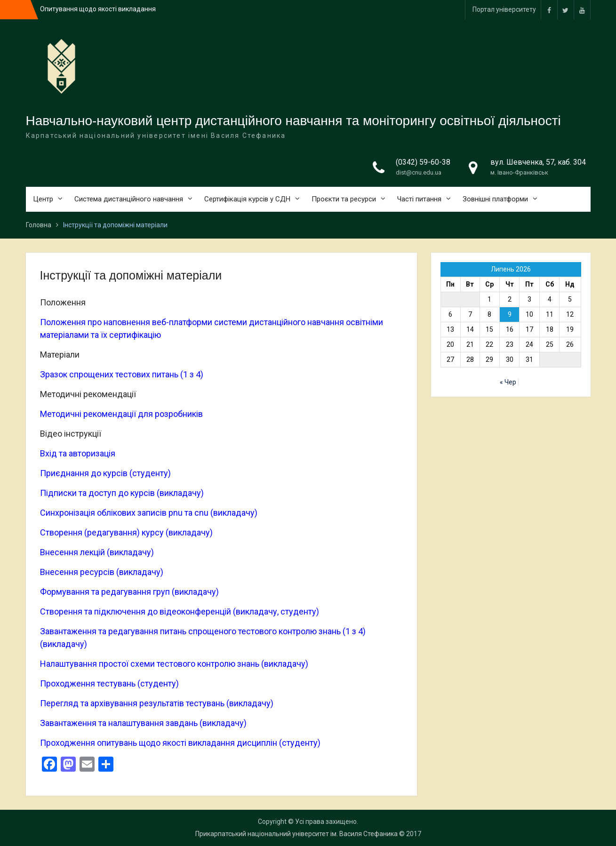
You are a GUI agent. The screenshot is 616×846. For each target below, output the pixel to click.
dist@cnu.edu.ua (419, 172)
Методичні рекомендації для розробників (121, 414)
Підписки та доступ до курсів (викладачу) (122, 493)
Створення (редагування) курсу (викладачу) (126, 532)
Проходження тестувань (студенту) (109, 683)
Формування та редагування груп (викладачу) (129, 592)
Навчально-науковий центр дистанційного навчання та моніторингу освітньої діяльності (293, 121)
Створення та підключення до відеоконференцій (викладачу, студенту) (180, 611)
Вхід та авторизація (78, 453)
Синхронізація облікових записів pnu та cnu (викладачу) (149, 513)
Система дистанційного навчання (129, 199)
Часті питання (419, 199)
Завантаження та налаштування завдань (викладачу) (143, 723)
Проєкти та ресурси (344, 199)
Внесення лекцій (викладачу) (97, 552)
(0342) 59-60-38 (423, 162)
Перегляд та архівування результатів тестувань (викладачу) (157, 703)
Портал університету (504, 9)
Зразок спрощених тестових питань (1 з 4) (122, 374)
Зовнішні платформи (495, 199)
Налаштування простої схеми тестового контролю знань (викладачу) (174, 664)
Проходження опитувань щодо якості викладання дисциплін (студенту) (180, 743)
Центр (43, 199)
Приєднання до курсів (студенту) (105, 473)
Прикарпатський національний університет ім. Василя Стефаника (296, 834)
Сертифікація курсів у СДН (247, 199)
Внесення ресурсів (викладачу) (102, 572)
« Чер (508, 382)
